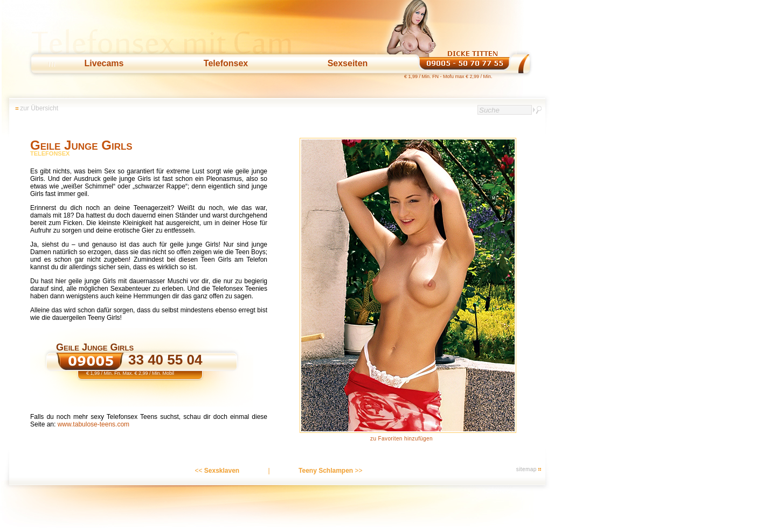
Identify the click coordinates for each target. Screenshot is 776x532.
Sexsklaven (222, 471)
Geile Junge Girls (81, 145)
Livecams (104, 63)
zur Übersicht (39, 108)
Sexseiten (348, 63)
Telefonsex (226, 63)
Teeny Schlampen (326, 471)
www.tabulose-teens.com (93, 424)
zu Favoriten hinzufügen (401, 439)
